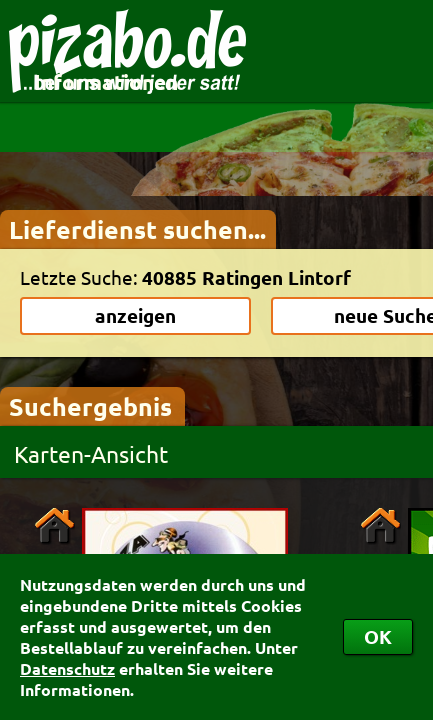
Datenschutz (67, 668)
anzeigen (135, 315)
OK (378, 636)
